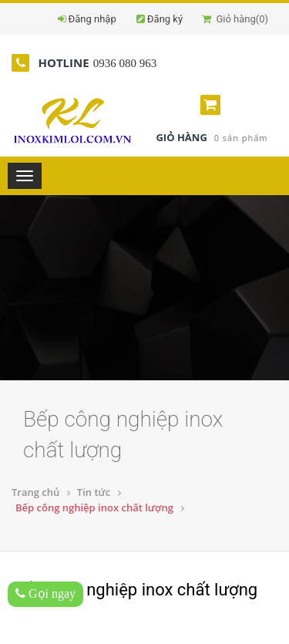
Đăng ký (165, 19)
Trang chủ (35, 492)
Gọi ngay (45, 593)
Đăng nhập (92, 19)
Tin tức (94, 492)
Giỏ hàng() (235, 19)
